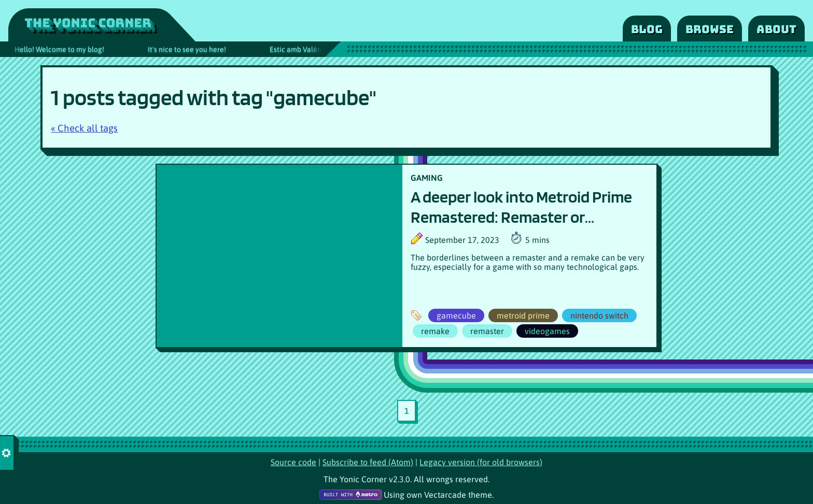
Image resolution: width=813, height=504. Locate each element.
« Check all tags (84, 128)
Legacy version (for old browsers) (481, 462)
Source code (293, 462)
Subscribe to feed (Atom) (368, 462)
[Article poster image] (279, 256)
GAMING (427, 178)
